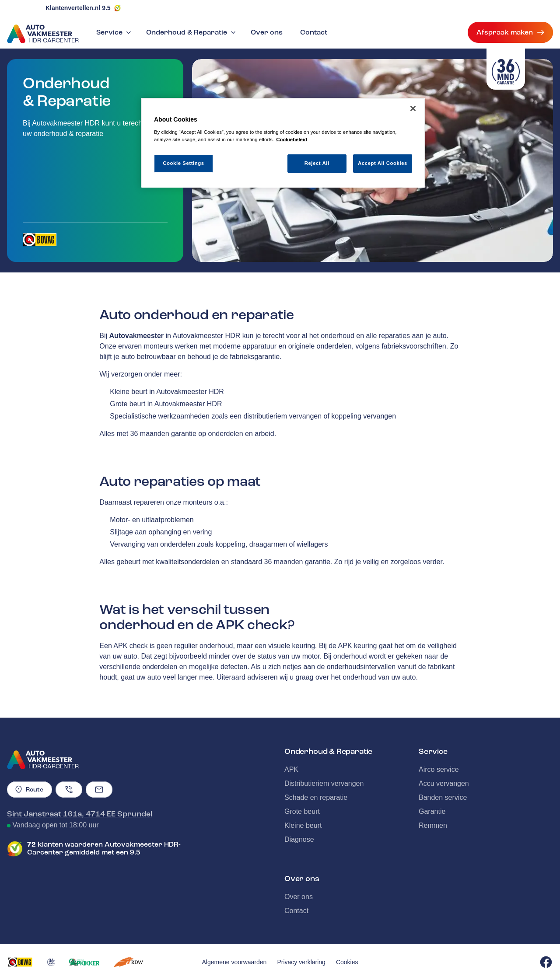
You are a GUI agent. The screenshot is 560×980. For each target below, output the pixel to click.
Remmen (433, 825)
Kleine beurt (303, 825)
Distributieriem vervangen (324, 783)
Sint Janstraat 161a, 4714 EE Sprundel (80, 814)
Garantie (432, 811)
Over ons (267, 32)
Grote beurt (302, 811)
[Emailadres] (99, 790)
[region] (283, 143)
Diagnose (299, 839)
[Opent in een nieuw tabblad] (40, 240)
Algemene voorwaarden (234, 962)
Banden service (443, 797)
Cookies (347, 962)
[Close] (413, 108)
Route (30, 790)
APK (291, 769)
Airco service (439, 769)
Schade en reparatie (316, 797)
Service (115, 32)
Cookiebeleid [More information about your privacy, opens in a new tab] (292, 140)
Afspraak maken (510, 32)
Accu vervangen (444, 783)
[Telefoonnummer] (69, 790)
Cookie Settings (184, 163)
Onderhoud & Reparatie (192, 32)
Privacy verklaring (301, 962)
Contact (314, 32)
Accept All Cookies (383, 163)
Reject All (317, 163)
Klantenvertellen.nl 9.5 (78, 8)
